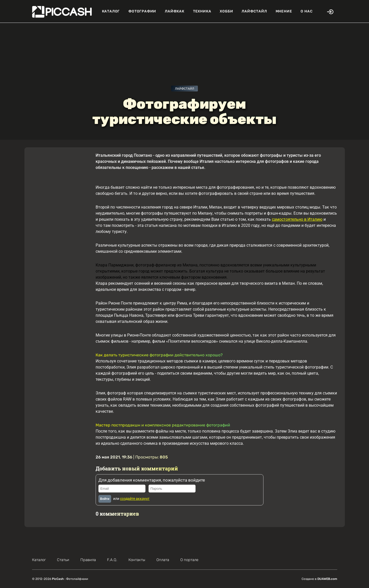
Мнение (284, 11)
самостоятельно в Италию (297, 219)
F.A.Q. (112, 560)
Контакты (137, 560)
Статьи (63, 560)
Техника (202, 11)
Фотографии (142, 11)
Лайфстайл (254, 11)
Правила (88, 560)
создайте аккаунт (135, 499)
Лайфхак (175, 11)
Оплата (163, 560)
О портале (189, 560)
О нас (307, 11)
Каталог (111, 11)
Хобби (226, 11)
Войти (105, 499)
